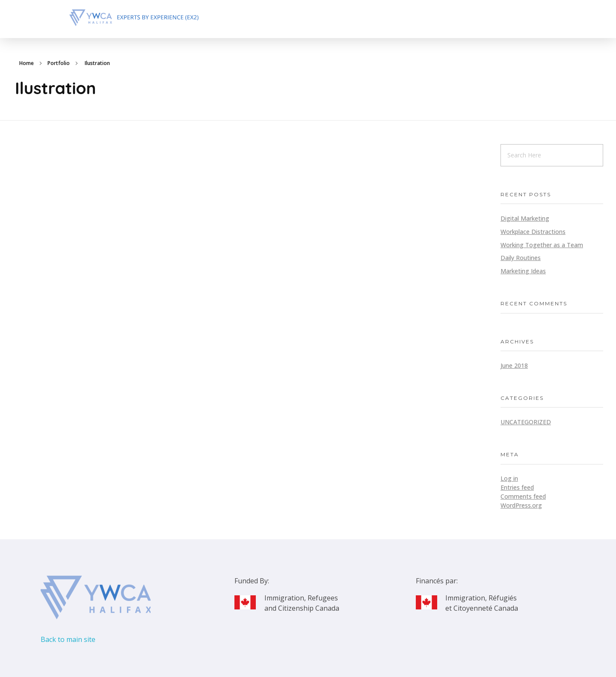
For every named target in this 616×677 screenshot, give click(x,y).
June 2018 (514, 365)
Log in (509, 478)
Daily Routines (521, 258)
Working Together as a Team (542, 245)
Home (27, 63)
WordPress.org (521, 505)
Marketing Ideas (523, 271)
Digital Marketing (525, 218)
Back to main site (68, 639)
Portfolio (59, 63)
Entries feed (517, 487)
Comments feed (523, 496)
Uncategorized (526, 422)
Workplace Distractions (533, 232)
